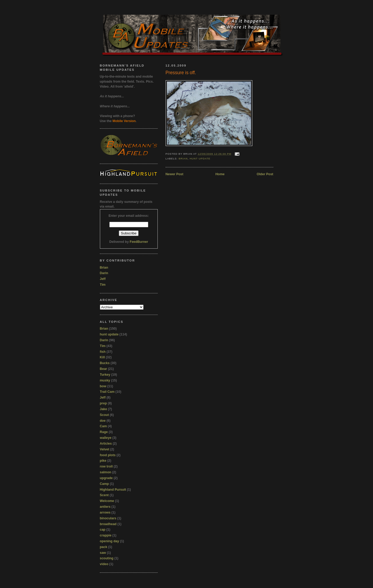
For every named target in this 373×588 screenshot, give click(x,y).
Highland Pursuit (113, 490)
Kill (102, 357)
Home (220, 174)
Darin (104, 273)
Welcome (107, 501)
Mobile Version (124, 121)
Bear (104, 369)
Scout (104, 415)
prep (103, 403)
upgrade (106, 478)
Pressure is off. (181, 73)
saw (103, 553)
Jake (104, 409)
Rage (104, 432)
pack (104, 547)
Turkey (105, 375)
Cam (103, 426)
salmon (106, 472)
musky (105, 380)
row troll (106, 466)
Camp (104, 484)
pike (103, 461)
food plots (108, 455)
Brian (183, 159)
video (104, 564)
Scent (104, 495)
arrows (105, 512)
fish (103, 352)
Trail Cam (107, 392)
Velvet (105, 449)
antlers (105, 507)
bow (103, 386)
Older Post (265, 174)
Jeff (103, 279)
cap (103, 530)
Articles (106, 444)
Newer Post (175, 174)
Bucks (105, 363)
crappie (106, 535)
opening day (109, 541)
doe (103, 421)
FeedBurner (139, 242)
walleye (106, 438)
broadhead (108, 524)
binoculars (108, 518)
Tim (103, 285)
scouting (107, 558)
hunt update (200, 159)
